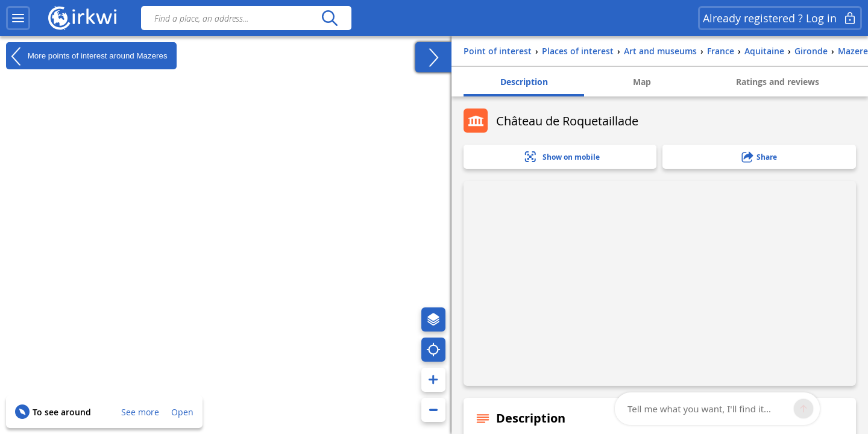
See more (140, 412)
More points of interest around (87, 56)
